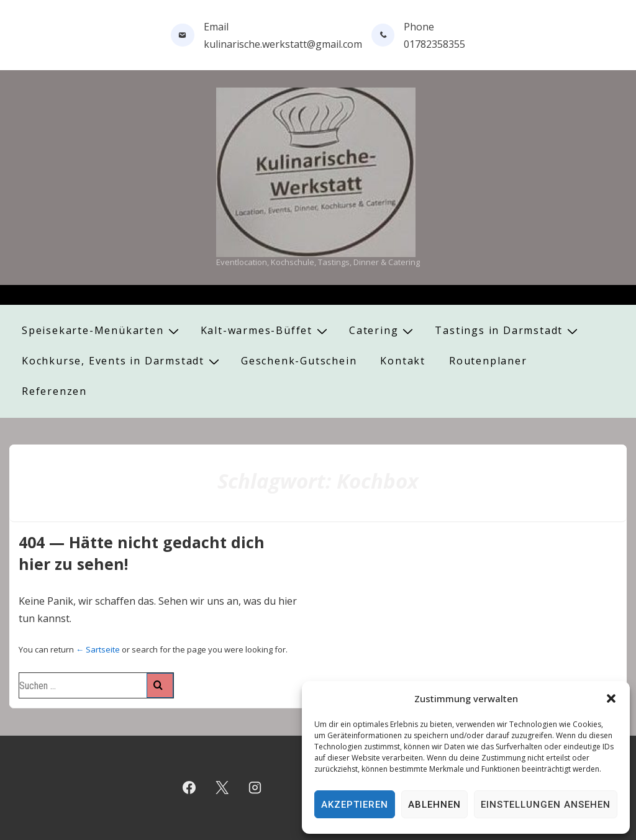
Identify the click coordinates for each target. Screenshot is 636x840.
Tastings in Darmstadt (508, 331)
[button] (611, 698)
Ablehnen (434, 805)
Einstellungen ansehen (546, 805)
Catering (383, 331)
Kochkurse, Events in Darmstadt (122, 361)
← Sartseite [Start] (98, 649)
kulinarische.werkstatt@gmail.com (283, 44)
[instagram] (255, 788)
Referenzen (54, 391)
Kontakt (403, 361)
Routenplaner (488, 361)
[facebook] (189, 788)
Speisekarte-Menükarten (102, 331)
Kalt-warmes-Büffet (266, 331)
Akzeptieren (355, 805)
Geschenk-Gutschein (299, 361)
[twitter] (222, 788)
